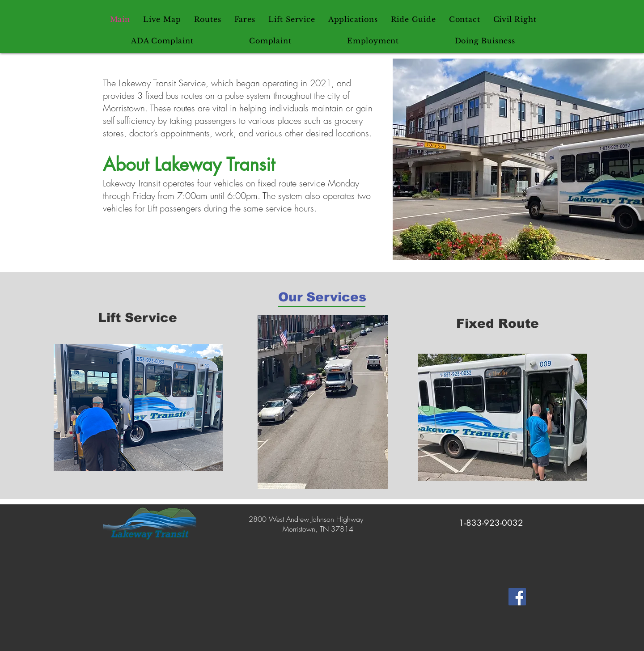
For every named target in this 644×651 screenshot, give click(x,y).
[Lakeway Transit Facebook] (517, 597)
